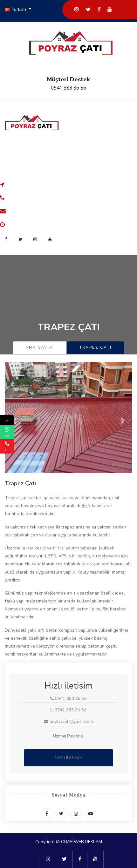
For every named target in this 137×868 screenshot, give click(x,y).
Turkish (16, 9)
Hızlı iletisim (69, 757)
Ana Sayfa (40, 347)
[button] (14, 421)
